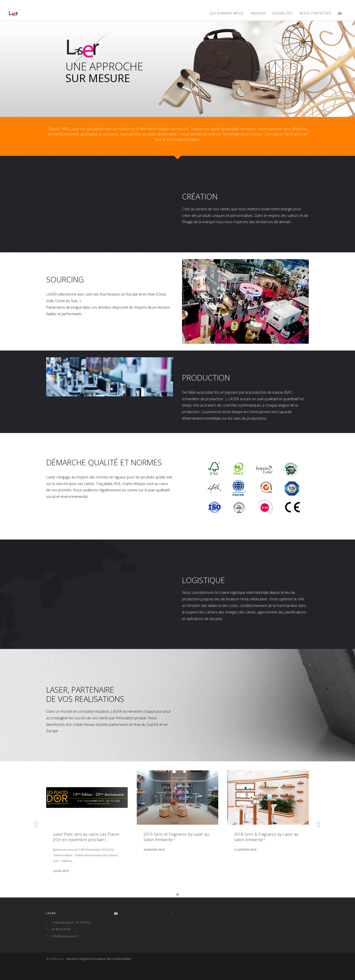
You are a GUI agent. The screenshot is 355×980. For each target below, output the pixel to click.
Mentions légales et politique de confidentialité (99, 974)
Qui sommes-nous (227, 13)
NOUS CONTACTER (315, 13)
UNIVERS (258, 13)
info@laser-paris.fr (65, 952)
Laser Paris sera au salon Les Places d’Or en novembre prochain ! (86, 852)
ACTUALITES (283, 13)
